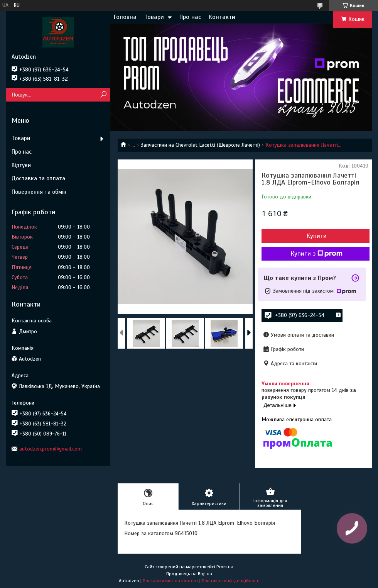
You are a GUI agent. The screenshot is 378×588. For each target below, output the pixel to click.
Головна (125, 17)
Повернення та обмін (39, 192)
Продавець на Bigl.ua (189, 574)
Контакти (222, 17)
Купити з (317, 254)
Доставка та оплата (38, 178)
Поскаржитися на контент (170, 581)
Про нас (190, 17)
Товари (154, 17)
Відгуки (21, 165)
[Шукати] (103, 95)
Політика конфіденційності (231, 581)
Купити (317, 236)
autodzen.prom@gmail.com (51, 449)
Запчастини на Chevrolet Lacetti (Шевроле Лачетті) (200, 145)
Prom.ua (225, 567)
